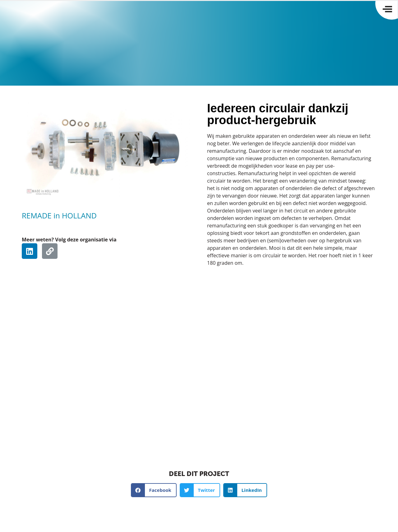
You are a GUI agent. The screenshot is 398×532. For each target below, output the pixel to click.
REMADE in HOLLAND (59, 215)
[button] (154, 490)
